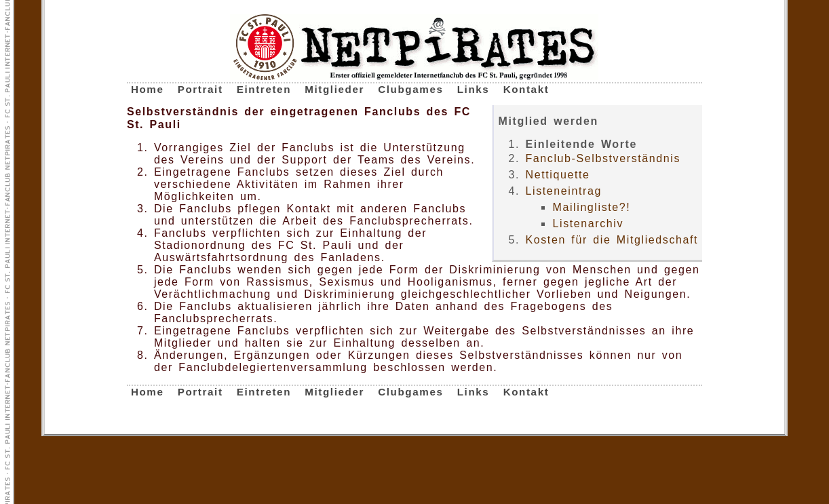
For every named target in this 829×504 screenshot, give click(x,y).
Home (148, 89)
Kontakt (526, 89)
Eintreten (264, 89)
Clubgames (410, 89)
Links (474, 89)
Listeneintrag (563, 191)
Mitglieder (334, 89)
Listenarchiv (588, 224)
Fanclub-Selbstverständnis (603, 158)
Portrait (200, 89)
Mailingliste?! (591, 207)
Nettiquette (557, 175)
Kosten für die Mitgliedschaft (612, 240)
